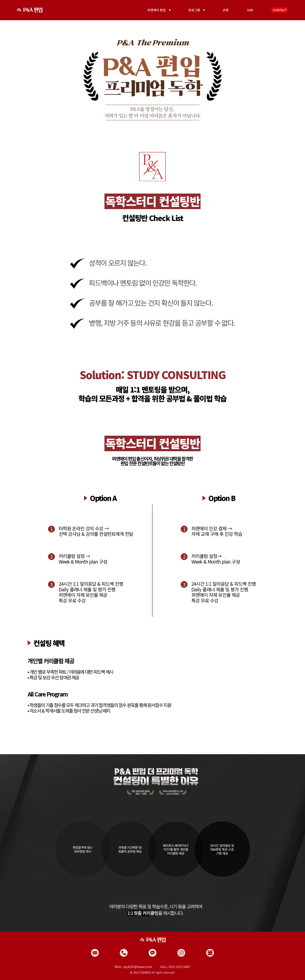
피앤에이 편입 (157, 10)
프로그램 (194, 10)
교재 (225, 10)
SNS (250, 10)
